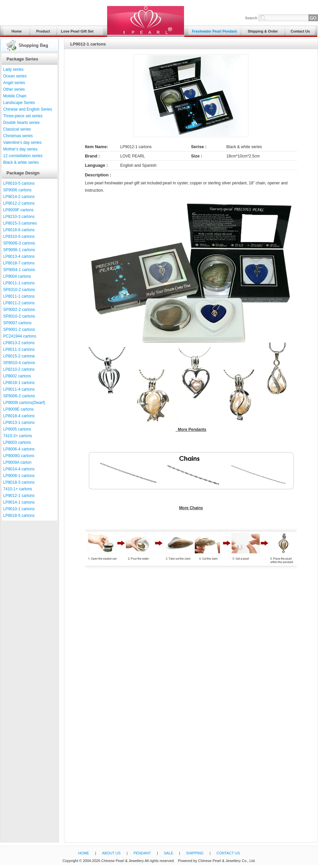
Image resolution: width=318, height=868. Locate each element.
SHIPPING (195, 853)
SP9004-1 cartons (19, 270)
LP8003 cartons (17, 442)
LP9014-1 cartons (19, 502)
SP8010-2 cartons (19, 316)
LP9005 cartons (17, 429)
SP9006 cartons (17, 190)
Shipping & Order (263, 31)
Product (43, 31)
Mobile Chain (15, 96)
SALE (168, 853)
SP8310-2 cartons (19, 290)
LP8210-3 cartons (19, 217)
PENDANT (142, 853)
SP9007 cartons (17, 323)
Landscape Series (19, 103)
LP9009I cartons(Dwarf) (24, 403)
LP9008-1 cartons (19, 476)
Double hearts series (22, 123)
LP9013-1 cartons (19, 423)
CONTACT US (228, 853)
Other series (14, 89)
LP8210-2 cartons (19, 369)
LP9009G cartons (19, 456)
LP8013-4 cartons (19, 256)
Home (17, 31)
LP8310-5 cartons (19, 237)
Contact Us (300, 31)
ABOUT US (111, 853)
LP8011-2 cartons (19, 303)
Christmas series (18, 136)
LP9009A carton (17, 462)
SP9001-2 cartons (19, 330)
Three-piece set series (23, 116)
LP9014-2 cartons (19, 197)
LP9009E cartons (19, 409)
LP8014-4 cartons (19, 469)
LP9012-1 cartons (19, 496)
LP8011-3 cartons (19, 349)
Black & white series (21, 162)
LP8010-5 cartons (19, 183)
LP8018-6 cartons (19, 230)
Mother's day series (21, 149)
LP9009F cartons (18, 210)
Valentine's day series (22, 143)
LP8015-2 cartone (19, 356)
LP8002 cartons (17, 376)
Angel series (14, 83)
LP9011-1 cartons (19, 283)
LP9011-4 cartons (19, 389)
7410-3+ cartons (18, 436)
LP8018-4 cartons (19, 416)
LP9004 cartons (17, 276)
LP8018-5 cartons (19, 516)
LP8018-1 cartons (19, 383)
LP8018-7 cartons (19, 263)
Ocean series (15, 76)
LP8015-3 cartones (20, 223)
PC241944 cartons (20, 336)
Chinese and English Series (28, 109)
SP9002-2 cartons (19, 310)
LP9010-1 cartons (19, 509)
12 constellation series (23, 156)
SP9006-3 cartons (19, 243)
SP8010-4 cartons (19, 363)
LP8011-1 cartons (19, 296)
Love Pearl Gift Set (77, 31)
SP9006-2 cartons (19, 396)
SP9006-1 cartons (19, 250)
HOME (84, 853)
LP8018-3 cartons (19, 482)
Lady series (13, 69)
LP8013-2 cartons (19, 343)
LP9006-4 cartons (19, 449)
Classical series (17, 129)
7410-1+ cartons (18, 489)
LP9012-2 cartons (19, 203)
